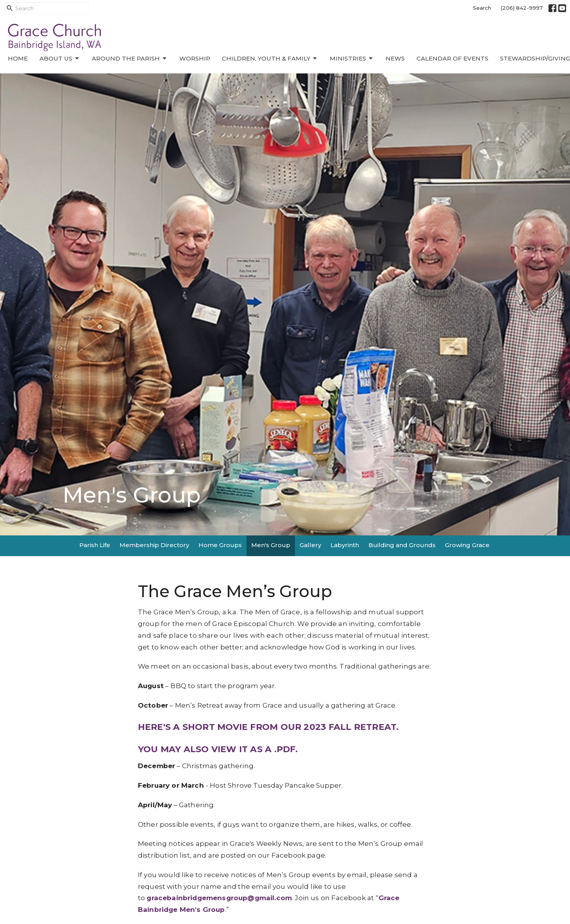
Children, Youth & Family (270, 59)
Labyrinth (345, 545)
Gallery (310, 545)
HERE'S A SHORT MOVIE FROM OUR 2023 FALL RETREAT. (268, 727)
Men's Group (271, 545)
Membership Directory (154, 545)
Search (482, 8)
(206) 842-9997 (522, 8)
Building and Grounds (402, 545)
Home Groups (220, 545)
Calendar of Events (452, 58)
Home (18, 58)
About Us (60, 59)
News (395, 58)
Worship (195, 58)
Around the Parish (130, 59)
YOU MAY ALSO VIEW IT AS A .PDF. (218, 749)
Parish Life (95, 545)
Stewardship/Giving (535, 58)
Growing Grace (467, 545)
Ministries (352, 59)
